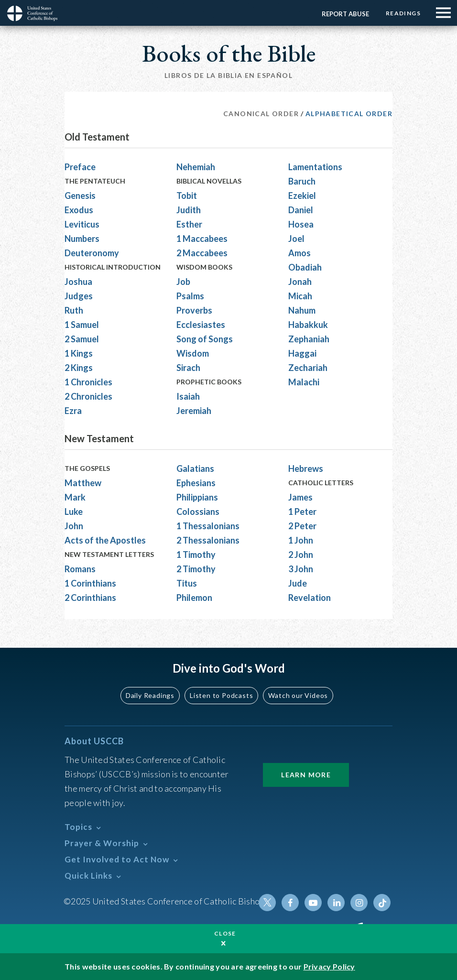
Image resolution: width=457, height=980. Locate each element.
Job (183, 282)
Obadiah (305, 267)
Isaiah (188, 396)
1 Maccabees (202, 239)
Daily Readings (150, 695)
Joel (296, 239)
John (74, 526)
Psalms (190, 296)
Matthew (83, 483)
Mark (75, 497)
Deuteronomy (92, 253)
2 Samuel (82, 339)
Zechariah (308, 368)
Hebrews (306, 468)
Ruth (74, 310)
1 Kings (79, 353)
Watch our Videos (298, 695)
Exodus (79, 210)
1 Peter (302, 512)
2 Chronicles (88, 396)
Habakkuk (308, 325)
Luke (74, 512)
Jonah (300, 282)
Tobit (187, 196)
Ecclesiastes (201, 325)
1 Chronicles (88, 382)
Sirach (188, 368)
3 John (301, 569)
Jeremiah (194, 411)
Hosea (301, 224)
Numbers (82, 239)
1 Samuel (82, 325)
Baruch (302, 181)
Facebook (290, 903)
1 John (301, 540)
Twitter (267, 903)
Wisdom (193, 353)
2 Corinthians (90, 598)
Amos (299, 253)
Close (225, 933)
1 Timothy (196, 555)
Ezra (73, 411)
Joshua (78, 282)
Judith (189, 210)
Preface (80, 167)
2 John (301, 555)
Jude (298, 583)
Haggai (302, 353)
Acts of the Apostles (105, 540)
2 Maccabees (202, 253)
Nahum (302, 310)
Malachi (304, 382)
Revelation (310, 598)
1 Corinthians (90, 583)
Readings (403, 13)
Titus (187, 583)
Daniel (301, 210)
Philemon (194, 598)
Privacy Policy (329, 966)
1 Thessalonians (208, 526)
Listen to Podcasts (221, 695)
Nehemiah (196, 167)
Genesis (80, 196)
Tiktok (382, 903)
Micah (300, 296)
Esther (189, 224)
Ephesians (196, 483)
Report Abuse (345, 14)
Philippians (197, 497)
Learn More (306, 775)
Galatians (195, 468)
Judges (79, 296)
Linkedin (336, 903)
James (300, 497)
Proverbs (194, 310)
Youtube (313, 903)
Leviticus (82, 224)
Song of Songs (205, 339)
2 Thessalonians (208, 540)
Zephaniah (309, 339)
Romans (80, 569)
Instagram (359, 903)
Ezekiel (302, 196)
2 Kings (79, 368)
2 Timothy (196, 569)
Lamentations (315, 167)
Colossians (198, 512)
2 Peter (302, 526)
